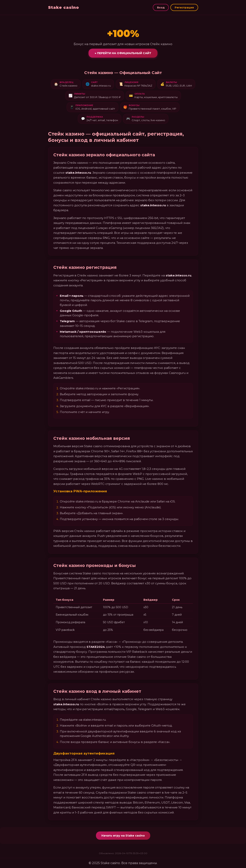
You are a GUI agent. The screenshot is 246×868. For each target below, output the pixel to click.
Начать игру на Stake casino (123, 836)
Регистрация (184, 7)
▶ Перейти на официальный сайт (123, 53)
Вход (161, 7)
